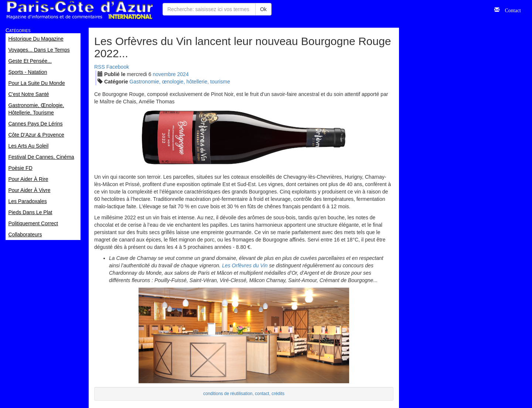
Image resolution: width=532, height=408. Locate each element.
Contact (510, 10)
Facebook (118, 67)
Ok (263, 9)
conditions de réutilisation (228, 394)
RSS (100, 67)
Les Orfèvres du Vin (245, 265)
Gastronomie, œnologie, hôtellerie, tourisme (180, 82)
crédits (278, 394)
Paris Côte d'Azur (79, 10)
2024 (183, 74)
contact (262, 394)
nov (164, 74)
